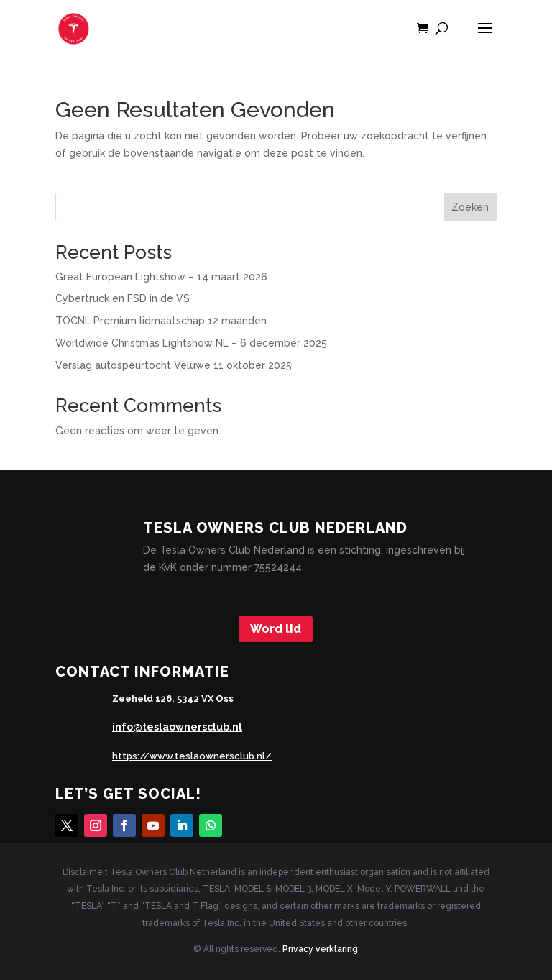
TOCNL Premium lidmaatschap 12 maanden (161, 321)
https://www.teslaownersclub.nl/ (192, 756)
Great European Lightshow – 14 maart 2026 (161, 277)
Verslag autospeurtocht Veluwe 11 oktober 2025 (174, 365)
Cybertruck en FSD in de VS (123, 298)
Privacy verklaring (320, 949)
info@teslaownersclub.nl (177, 727)
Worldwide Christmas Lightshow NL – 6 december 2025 (191, 343)
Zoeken (470, 207)
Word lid (276, 629)
